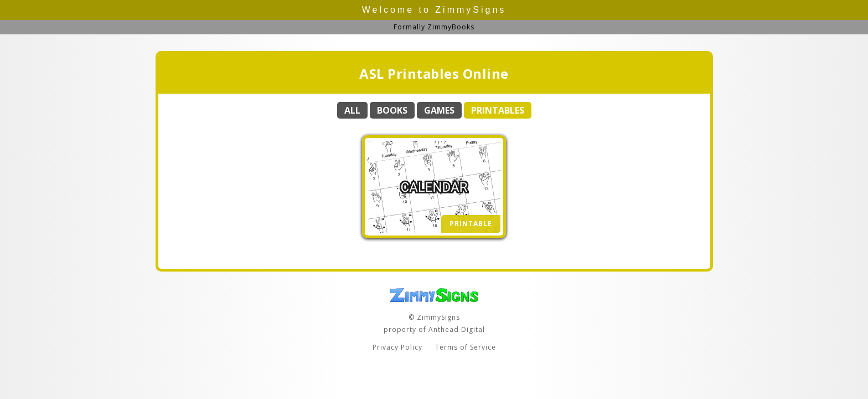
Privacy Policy (397, 347)
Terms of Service (466, 347)
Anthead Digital (457, 329)
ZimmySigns (471, 10)
